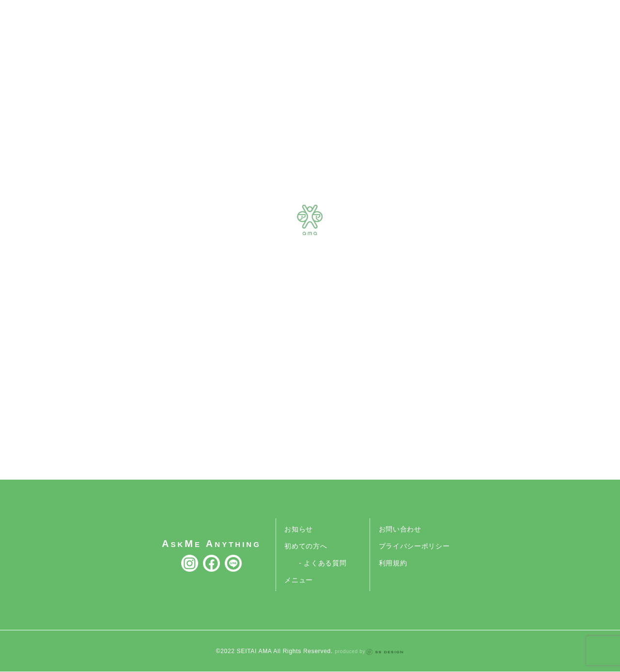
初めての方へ (306, 546)
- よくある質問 (323, 563)
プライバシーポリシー (414, 546)
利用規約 (393, 563)
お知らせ (299, 529)
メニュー (299, 580)
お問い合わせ (400, 529)
